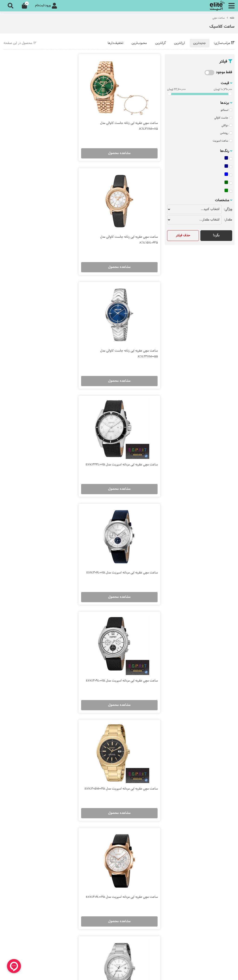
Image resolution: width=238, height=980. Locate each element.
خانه (232, 18)
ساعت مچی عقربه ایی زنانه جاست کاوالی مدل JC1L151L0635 (47, 121)
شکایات (226, 909)
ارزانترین (179, 43)
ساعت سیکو (107, 764)
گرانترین (160, 43)
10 (96, 716)
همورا (189, 973)
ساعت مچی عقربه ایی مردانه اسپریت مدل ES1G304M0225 (50, 663)
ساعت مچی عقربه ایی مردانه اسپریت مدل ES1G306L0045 (50, 446)
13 (68, 716)
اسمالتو (226, 110)
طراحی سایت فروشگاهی (219, 973)
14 (59, 716)
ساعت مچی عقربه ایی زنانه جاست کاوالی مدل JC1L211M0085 (129, 121)
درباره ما (225, 856)
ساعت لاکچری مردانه (217, 802)
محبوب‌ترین (139, 43)
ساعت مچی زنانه (220, 764)
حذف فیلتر (183, 235)
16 (40, 716)
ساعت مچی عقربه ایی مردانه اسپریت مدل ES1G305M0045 (132, 446)
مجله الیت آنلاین (220, 868)
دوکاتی (227, 125)
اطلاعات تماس (221, 897)
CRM (198, 972)
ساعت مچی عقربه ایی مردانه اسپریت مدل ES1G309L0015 (50, 337)
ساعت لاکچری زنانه (218, 789)
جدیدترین (200, 43)
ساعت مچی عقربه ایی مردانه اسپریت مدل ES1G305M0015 (132, 554)
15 (49, 716)
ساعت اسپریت (222, 141)
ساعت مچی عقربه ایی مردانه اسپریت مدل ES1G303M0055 (132, 663)
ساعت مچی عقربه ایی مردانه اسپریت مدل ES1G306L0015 (132, 337)
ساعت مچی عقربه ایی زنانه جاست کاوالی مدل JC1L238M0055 (129, 229)
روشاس (226, 133)
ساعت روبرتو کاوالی (102, 802)
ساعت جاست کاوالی (101, 777)
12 (77, 716)
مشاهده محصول (123, 148)
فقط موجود (224, 72)
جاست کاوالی (223, 118)
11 (86, 716)
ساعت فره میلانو (104, 789)
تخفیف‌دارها (115, 43)
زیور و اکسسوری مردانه (216, 827)
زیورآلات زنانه (222, 814)
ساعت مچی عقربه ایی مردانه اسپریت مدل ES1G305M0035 (50, 554)
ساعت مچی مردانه (218, 777)
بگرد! (216, 235)
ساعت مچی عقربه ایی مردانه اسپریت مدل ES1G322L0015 (50, 229)
